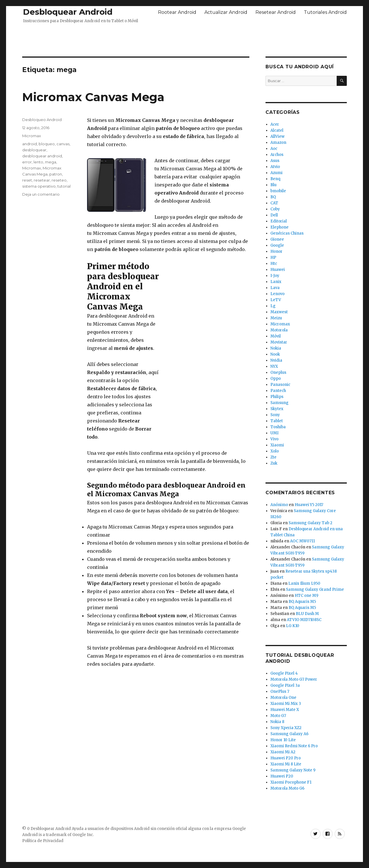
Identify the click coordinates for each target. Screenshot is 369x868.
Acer (275, 124)
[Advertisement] (184, 38)
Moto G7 (278, 716)
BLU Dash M (307, 614)
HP (273, 257)
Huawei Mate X (285, 710)
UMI (274, 433)
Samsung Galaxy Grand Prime (315, 589)
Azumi (276, 173)
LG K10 (293, 626)
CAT (274, 203)
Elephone (279, 227)
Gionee (277, 239)
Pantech (278, 391)
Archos (277, 155)
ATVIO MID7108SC (304, 620)
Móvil (276, 336)
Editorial (279, 221)
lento (38, 162)
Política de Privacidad (43, 841)
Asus (275, 161)
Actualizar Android (226, 12)
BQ (273, 197)
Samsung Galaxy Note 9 (293, 770)
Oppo (276, 379)
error (27, 162)
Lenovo (277, 294)
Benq (275, 179)
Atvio (275, 167)
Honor (276, 251)
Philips (277, 397)
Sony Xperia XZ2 (286, 728)
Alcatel (277, 130)
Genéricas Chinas (287, 233)
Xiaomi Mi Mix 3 (286, 704)
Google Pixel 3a (285, 685)
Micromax (32, 136)
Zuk (274, 463)
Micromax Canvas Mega (93, 97)
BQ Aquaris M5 (302, 602)
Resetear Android (276, 12)
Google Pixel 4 (284, 673)
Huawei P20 (282, 776)
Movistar (279, 342)
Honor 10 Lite (283, 740)
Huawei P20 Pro (286, 758)
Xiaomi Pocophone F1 (291, 782)
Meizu (276, 318)
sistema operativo (39, 186)
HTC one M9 (306, 596)
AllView (277, 136)
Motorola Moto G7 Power (294, 679)
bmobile (278, 191)
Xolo (275, 451)
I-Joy (275, 276)
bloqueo (47, 144)
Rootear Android (177, 12)
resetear (42, 180)
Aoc (274, 149)
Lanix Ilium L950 (304, 583)
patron (56, 174)
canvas (63, 144)
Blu (273, 185)
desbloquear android (42, 156)
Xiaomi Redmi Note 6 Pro (294, 746)
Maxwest (279, 312)
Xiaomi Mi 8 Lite (286, 764)
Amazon (278, 143)
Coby (275, 209)
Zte (273, 457)
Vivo (274, 439)
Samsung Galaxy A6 (289, 734)
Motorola (279, 330)
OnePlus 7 (280, 691)
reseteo (59, 180)
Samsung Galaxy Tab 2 (310, 523)
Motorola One (283, 698)
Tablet (277, 421)
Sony (275, 415)
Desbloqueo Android (42, 120)
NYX (274, 366)
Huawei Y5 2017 (309, 505)
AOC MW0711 (302, 541)
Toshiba (278, 427)
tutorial (64, 186)
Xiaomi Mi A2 (283, 752)
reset (27, 180)
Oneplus (278, 372)
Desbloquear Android (68, 12)
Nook (275, 354)
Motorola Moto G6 (287, 788)
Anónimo (279, 505)
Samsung (279, 403)
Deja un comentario (41, 194)
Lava (275, 288)
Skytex (277, 409)
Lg (273, 306)
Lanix (276, 282)
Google (277, 245)
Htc (274, 264)
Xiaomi (277, 445)
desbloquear (34, 150)
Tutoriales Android (325, 12)
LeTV (276, 300)
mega (51, 162)
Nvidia (276, 360)
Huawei (278, 270)
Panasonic (280, 385)
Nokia (276, 348)
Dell (274, 215)
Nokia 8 (277, 722)
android (30, 144)
